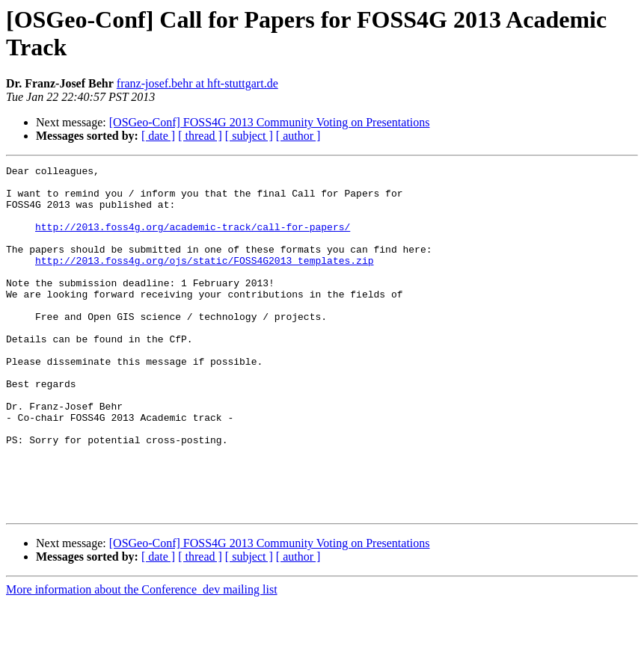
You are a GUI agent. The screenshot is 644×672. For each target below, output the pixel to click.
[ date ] (158, 136)
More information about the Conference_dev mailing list (142, 659)
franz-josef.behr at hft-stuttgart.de (197, 83)
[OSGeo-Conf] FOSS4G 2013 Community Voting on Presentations (270, 122)
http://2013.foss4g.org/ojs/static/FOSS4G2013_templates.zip (204, 280)
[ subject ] (249, 136)
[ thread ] (200, 136)
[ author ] (298, 136)
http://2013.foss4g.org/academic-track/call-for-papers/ (193, 240)
